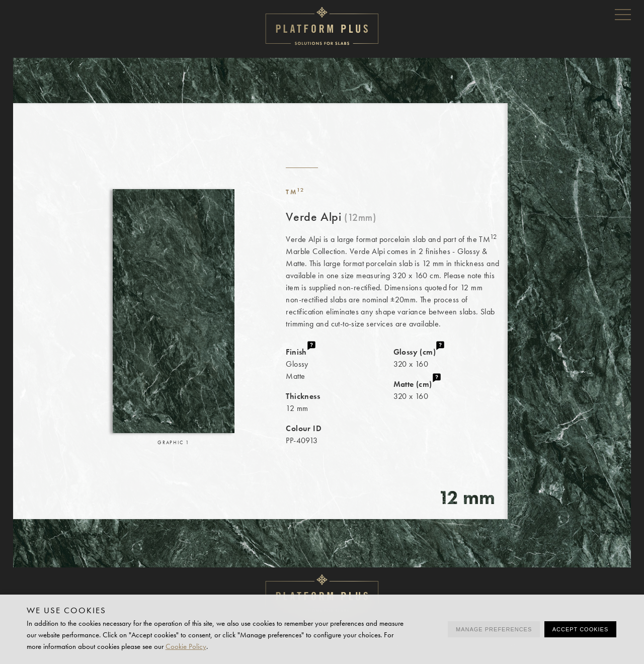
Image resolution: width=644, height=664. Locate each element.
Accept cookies (581, 629)
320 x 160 (451, 357)
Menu (623, 14)
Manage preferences (494, 629)
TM (295, 192)
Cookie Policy (186, 646)
